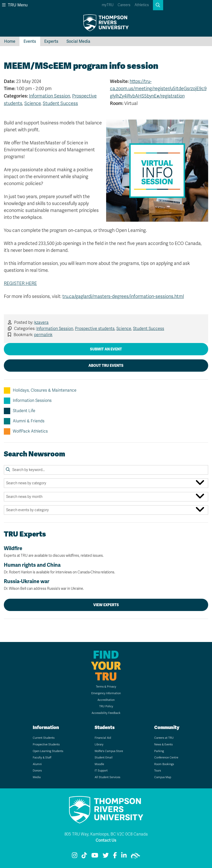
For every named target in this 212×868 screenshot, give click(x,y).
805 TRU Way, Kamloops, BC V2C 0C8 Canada (106, 834)
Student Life (20, 411)
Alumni (37, 764)
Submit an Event (106, 349)
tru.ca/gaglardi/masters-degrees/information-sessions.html (123, 296)
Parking (159, 751)
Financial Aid (103, 738)
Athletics (142, 5)
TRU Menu (15, 5)
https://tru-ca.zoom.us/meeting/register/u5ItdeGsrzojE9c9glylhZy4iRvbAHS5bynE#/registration (158, 89)
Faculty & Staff (42, 758)
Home (10, 41)
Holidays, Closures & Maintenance (40, 390)
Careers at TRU (164, 738)
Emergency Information (106, 693)
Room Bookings (164, 764)
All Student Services (107, 777)
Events (30, 41)
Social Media (78, 41)
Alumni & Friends (24, 421)
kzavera (41, 323)
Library (99, 744)
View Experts (106, 605)
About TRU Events (106, 366)
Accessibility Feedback (106, 713)
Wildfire (106, 552)
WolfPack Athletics (26, 431)
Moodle (99, 764)
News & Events (163, 744)
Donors (37, 771)
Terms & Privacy (106, 687)
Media (37, 777)
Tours (158, 771)
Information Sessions (28, 401)
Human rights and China (106, 568)
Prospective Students (46, 744)
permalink (43, 335)
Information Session (49, 96)
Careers (124, 5)
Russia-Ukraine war (106, 585)
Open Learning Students (48, 751)
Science (32, 103)
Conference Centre (166, 758)
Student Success (60, 103)
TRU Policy (106, 706)
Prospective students (95, 329)
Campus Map (163, 777)
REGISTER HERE (20, 283)
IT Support (101, 771)
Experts (51, 41)
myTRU (108, 5)
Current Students (44, 738)
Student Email (104, 758)
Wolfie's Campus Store (109, 751)
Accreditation (106, 700)
